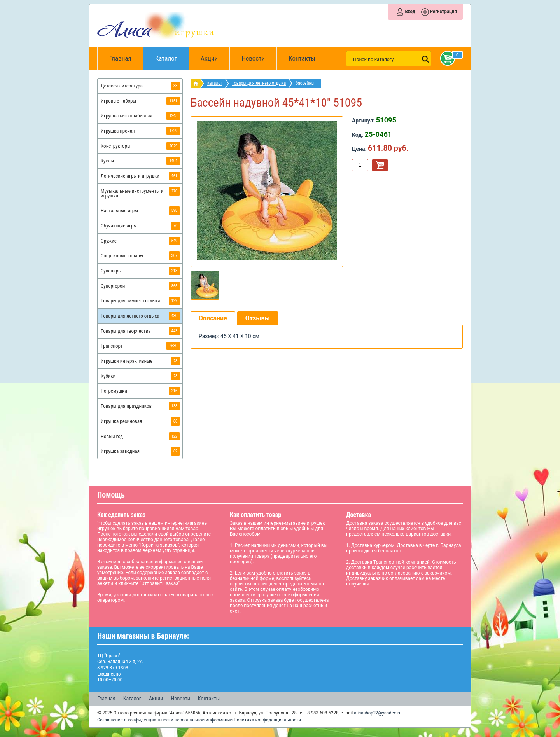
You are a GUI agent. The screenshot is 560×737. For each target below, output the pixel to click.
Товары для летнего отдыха (259, 83)
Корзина (446, 58)
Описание (213, 318)
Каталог (172, 55)
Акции (209, 58)
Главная (123, 59)
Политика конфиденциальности (267, 720)
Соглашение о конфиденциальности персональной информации (165, 720)
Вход (410, 11)
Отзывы (258, 318)
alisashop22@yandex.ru (378, 713)
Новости (253, 58)
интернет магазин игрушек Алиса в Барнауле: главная (197, 83)
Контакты (302, 58)
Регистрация (444, 11)
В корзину (380, 165)
